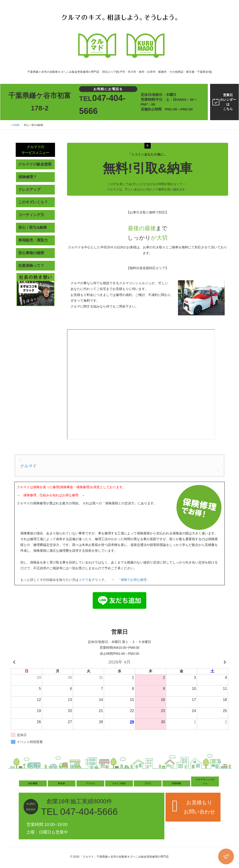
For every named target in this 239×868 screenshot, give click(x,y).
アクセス (90, 783)
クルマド (28, 466)
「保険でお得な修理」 (134, 580)
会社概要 (33, 783)
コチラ (83, 580)
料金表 (61, 783)
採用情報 (176, 783)
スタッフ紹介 (119, 783)
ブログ (148, 783)
